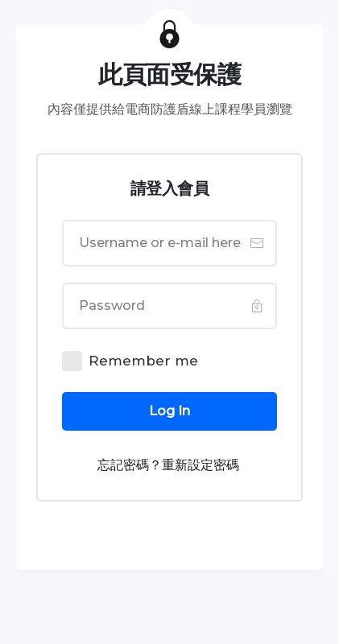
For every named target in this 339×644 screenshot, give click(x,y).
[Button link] (169, 411)
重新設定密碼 (201, 465)
